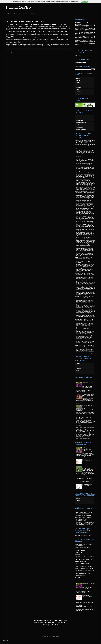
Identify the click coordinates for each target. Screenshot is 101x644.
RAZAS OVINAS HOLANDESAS (84, 574)
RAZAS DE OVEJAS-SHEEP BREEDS (87, 485)
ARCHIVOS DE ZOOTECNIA (83, 547)
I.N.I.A (78, 558)
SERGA (78, 577)
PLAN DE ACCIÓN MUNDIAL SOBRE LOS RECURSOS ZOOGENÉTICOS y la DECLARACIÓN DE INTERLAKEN (85, 523)
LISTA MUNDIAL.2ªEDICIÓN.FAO (84, 535)
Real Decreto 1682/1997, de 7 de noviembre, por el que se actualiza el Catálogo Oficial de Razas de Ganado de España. (85, 160)
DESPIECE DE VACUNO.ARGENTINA (88, 460)
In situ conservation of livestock (84, 517)
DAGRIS (78, 554)
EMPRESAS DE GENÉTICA (83, 514)
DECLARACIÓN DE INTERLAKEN (84, 512)
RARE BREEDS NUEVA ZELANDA (84, 567)
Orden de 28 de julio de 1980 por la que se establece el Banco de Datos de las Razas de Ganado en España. (86, 146)
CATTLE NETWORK (81, 551)
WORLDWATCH (80, 579)
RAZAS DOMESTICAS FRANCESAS (85, 570)
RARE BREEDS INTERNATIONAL (84, 565)
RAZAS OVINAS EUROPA (82, 572)
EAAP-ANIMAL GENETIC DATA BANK (85, 556)
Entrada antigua (67, 53)
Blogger (58, 636)
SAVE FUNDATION (81, 576)
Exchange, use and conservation (84, 516)
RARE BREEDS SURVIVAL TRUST (85, 569)
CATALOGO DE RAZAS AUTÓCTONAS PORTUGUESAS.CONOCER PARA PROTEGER (88, 469)
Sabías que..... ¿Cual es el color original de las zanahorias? (89, 384)
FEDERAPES (18, 7)
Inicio (40, 53)
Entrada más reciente (11, 53)
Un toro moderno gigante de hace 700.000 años (88, 395)
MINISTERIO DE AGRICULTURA (84, 560)
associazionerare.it (81, 549)
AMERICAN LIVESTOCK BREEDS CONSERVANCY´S (84, 545)
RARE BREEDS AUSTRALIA (83, 563)
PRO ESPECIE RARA (81, 561)
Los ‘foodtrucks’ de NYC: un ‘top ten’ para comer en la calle (88, 407)
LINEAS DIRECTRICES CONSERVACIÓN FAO (82, 520)
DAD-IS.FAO (79, 553)
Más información (75, 2)
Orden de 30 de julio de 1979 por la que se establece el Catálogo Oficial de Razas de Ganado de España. (86, 142)
